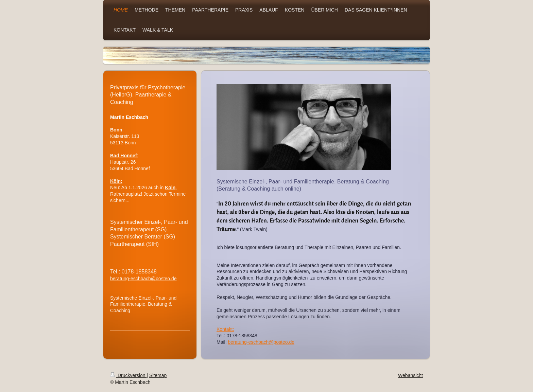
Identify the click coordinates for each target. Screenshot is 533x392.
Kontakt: (225, 329)
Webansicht (410, 375)
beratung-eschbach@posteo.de (261, 342)
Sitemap (158, 375)
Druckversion (128, 375)
